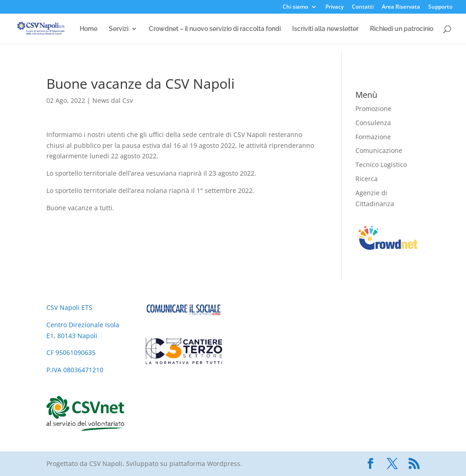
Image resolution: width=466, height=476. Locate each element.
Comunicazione (379, 150)
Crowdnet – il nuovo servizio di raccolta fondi (215, 29)
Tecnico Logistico (381, 165)
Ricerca (367, 179)
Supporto (440, 7)
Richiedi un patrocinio (402, 29)
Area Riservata (401, 7)
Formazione (373, 137)
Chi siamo (295, 7)
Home (89, 29)
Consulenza (373, 123)
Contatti (363, 7)
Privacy (334, 7)
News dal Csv (113, 100)
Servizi (119, 29)
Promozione (373, 109)
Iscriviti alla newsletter (325, 29)
